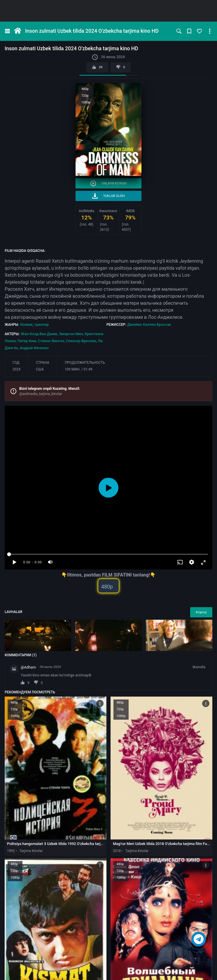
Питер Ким (27, 341)
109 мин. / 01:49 (79, 369)
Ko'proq (201, 612)
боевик (26, 324)
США (40, 369)
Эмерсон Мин (71, 334)
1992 (11, 851)
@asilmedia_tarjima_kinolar (41, 394)
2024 (16, 369)
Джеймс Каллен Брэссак (149, 324)
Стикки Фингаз (51, 341)
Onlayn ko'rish (108, 183)
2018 (117, 851)
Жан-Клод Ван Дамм (39, 334)
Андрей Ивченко (34, 348)
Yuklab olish (108, 196)
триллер (42, 324)
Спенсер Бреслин (81, 341)
